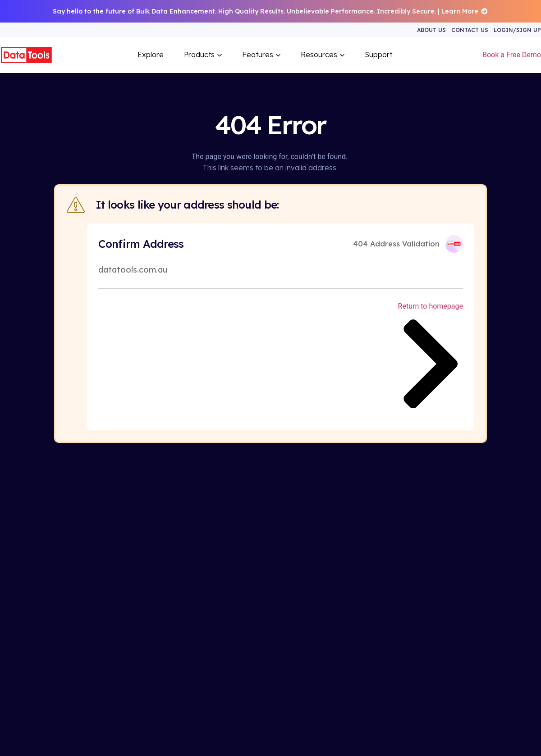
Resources (323, 55)
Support (378, 55)
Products (203, 55)
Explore (151, 55)
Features (261, 55)
